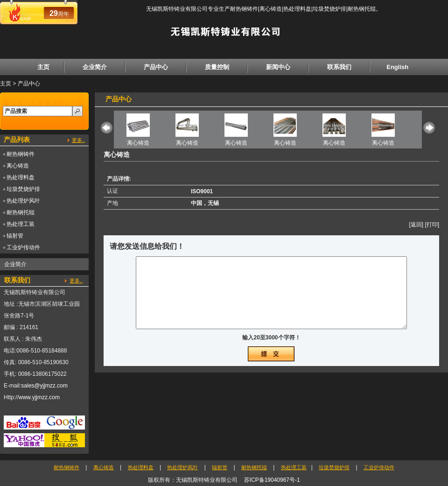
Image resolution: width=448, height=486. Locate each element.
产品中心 (156, 67)
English (397, 67)
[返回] (416, 225)
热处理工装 (21, 224)
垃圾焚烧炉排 (23, 189)
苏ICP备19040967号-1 (272, 480)
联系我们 (339, 67)
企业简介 (95, 67)
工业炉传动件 (23, 247)
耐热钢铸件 (21, 154)
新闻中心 (278, 67)
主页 (43, 67)
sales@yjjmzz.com (44, 386)
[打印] (432, 225)
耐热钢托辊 (21, 212)
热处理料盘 (21, 177)
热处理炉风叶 (23, 201)
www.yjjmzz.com (39, 397)
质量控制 (217, 67)
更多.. (78, 140)
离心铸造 (18, 166)
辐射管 (15, 236)
